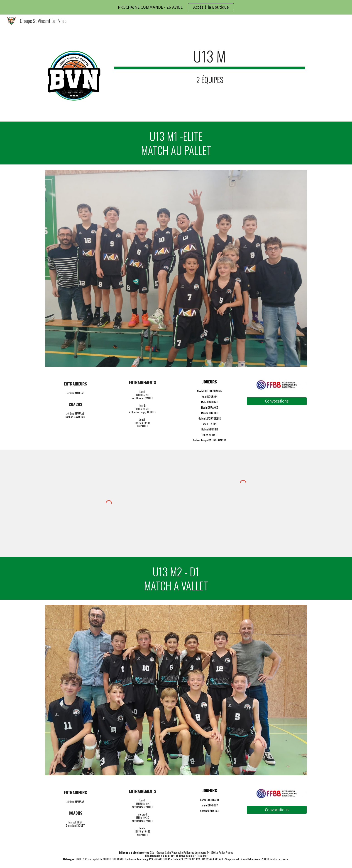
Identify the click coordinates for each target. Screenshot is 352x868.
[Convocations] (277, 401)
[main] (210, 66)
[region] (176, 7)
